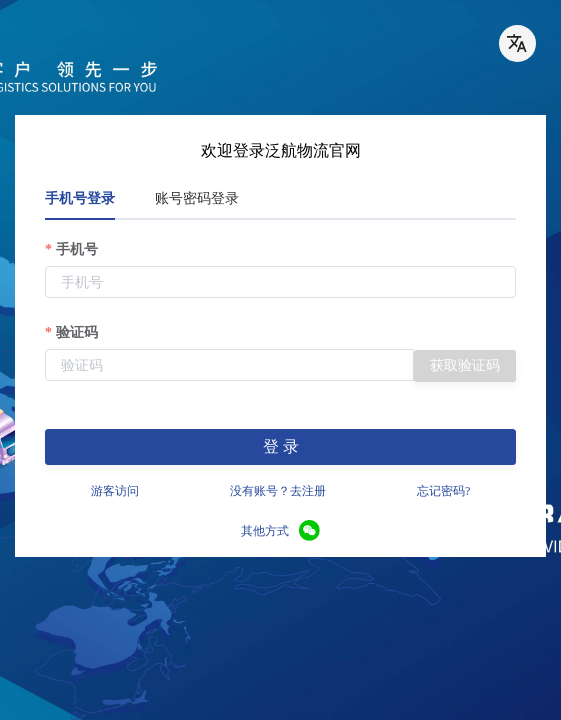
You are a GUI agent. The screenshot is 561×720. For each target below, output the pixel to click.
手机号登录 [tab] (80, 198)
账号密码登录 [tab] (197, 198)
